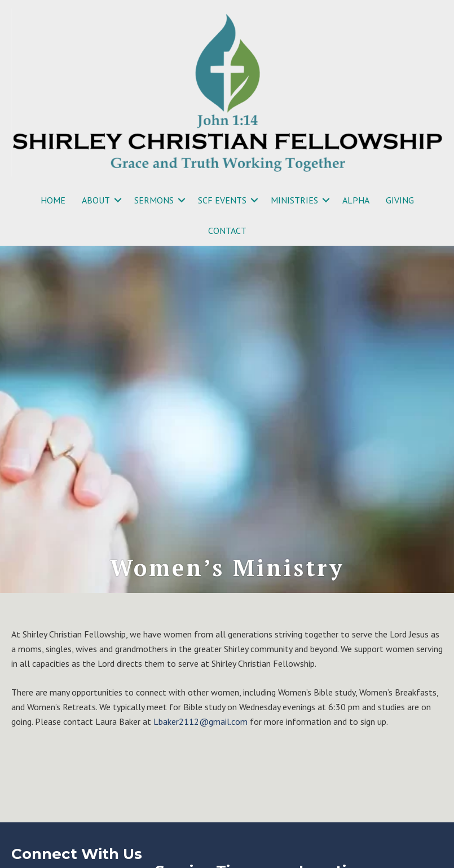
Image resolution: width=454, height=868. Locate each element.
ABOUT (96, 200)
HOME (53, 200)
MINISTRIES (294, 200)
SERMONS (154, 200)
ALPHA (356, 200)
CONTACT (227, 231)
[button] (118, 200)
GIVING (400, 200)
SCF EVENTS (222, 200)
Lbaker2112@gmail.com (200, 721)
